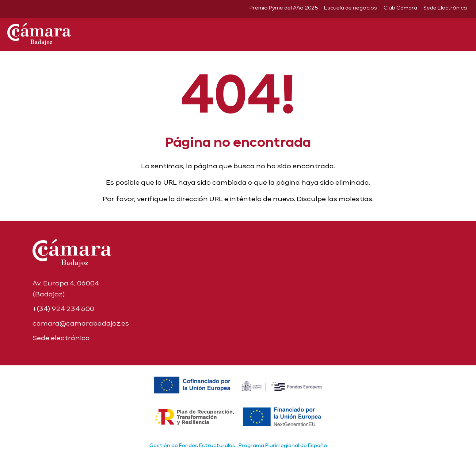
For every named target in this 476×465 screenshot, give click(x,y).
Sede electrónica (61, 338)
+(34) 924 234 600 (63, 309)
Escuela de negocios (351, 8)
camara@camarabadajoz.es (81, 323)
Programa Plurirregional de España (283, 445)
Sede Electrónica (445, 8)
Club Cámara (400, 8)
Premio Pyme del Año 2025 (284, 8)
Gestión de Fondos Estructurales (192, 445)
